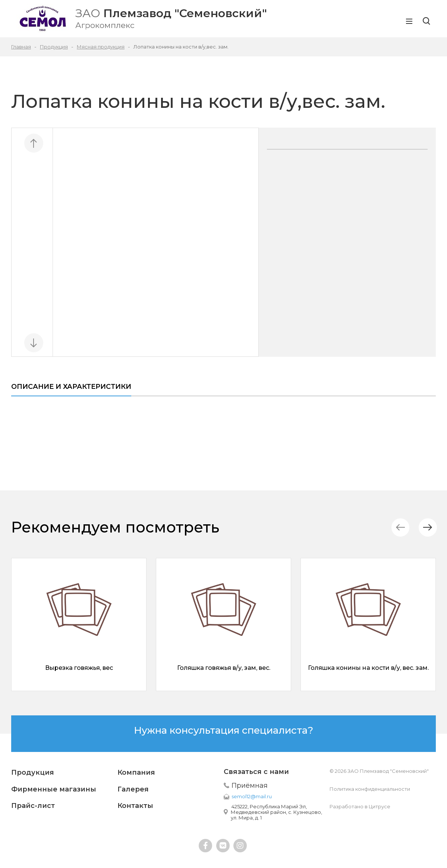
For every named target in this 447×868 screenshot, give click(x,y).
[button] (426, 527)
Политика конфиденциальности (370, 789)
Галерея (133, 789)
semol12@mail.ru (252, 796)
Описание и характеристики (71, 387)
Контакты (135, 806)
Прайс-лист (33, 806)
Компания (136, 772)
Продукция (33, 772)
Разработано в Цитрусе (360, 806)
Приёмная (250, 786)
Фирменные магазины (54, 789)
